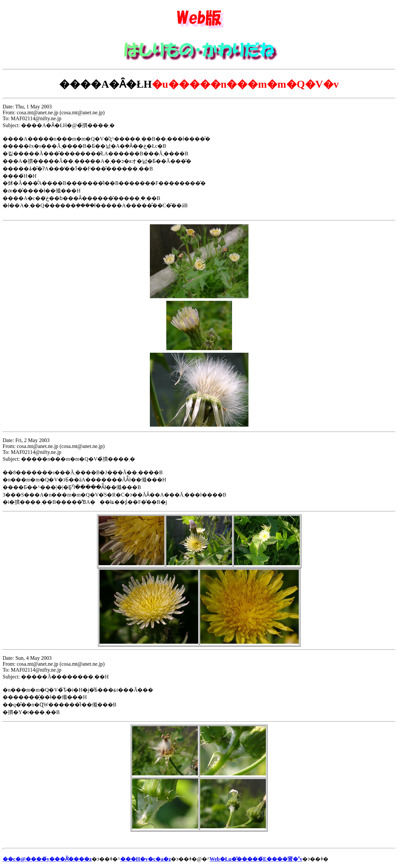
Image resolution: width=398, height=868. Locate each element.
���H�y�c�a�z (146, 859)
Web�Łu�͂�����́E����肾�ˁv (256, 859)
